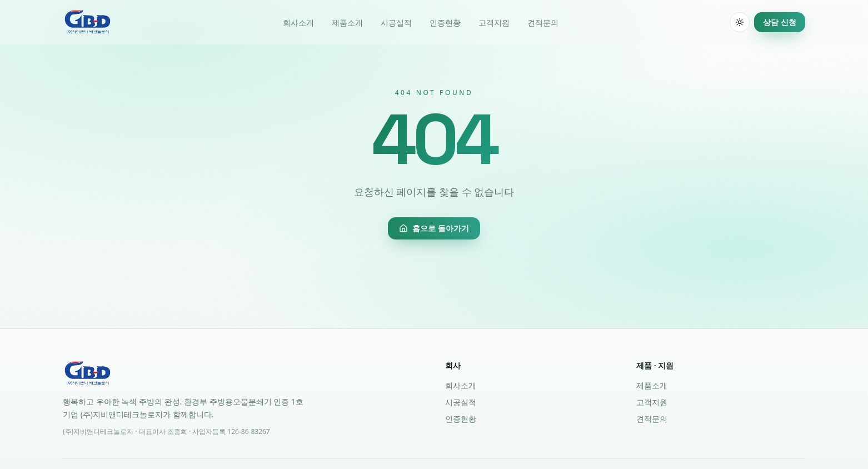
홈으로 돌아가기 (434, 228)
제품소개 (347, 23)
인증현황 (445, 23)
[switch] (740, 22)
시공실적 (396, 23)
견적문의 (543, 23)
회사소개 (298, 23)
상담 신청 (780, 22)
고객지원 (494, 23)
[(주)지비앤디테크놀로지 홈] (87, 22)
